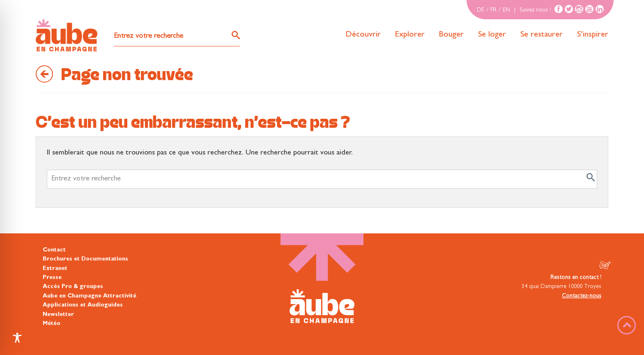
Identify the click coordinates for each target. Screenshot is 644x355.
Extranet (55, 269)
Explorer (410, 35)
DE (481, 10)
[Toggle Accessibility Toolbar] (17, 338)
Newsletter (58, 315)
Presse (52, 278)
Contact (54, 250)
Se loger (492, 35)
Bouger (451, 35)
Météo (52, 324)
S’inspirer (593, 35)
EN (506, 10)
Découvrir (363, 35)
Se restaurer (542, 35)
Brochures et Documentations (85, 259)
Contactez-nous (582, 296)
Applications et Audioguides (83, 305)
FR (493, 10)
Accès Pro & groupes (73, 287)
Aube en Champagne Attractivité (90, 296)
